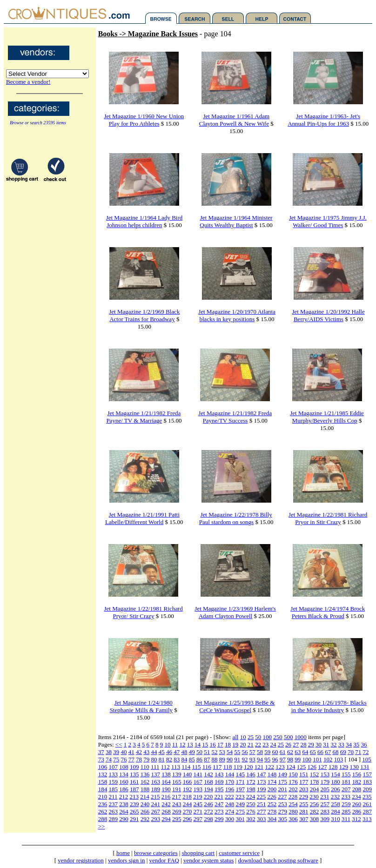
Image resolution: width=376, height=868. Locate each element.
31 (326, 744)
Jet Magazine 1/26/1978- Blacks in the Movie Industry (328, 706)
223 (240, 797)
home (123, 853)
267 (155, 811)
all (235, 737)
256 (315, 804)
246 (208, 804)
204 (315, 789)
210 (103, 797)
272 (208, 811)
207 (346, 789)
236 (103, 804)
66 (320, 752)
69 (343, 752)
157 (367, 774)
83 (177, 759)
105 (367, 759)
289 (113, 819)
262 (103, 811)
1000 (301, 737)
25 (251, 737)
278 (272, 811)
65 (313, 752)
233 (346, 797)
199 (262, 789)
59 (267, 752)
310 (336, 819)
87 (207, 759)
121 (259, 767)
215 (155, 797)
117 (217, 767)
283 (325, 811)
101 (317, 759)
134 (124, 774)
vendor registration (81, 860)
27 (296, 744)
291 (134, 819)
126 (312, 767)
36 (364, 744)
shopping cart (198, 853)
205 (325, 789)
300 (230, 819)
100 (267, 737)
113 (176, 767)
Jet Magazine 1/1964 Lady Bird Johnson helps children (144, 221)
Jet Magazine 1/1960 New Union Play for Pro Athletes (144, 120)
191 (177, 789)
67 (328, 752)
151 (304, 774)
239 (134, 804)
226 (272, 797)
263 (113, 811)
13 (190, 744)
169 (219, 782)
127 (322, 767)
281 (304, 811)
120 (248, 767)
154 (336, 774)
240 (145, 804)
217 (176, 797)
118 (227, 767)
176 (293, 782)
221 (219, 797)
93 (252, 759)
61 (283, 752)
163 (155, 782)
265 (134, 811)
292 (145, 819)
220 (208, 797)
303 (262, 819)
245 (198, 804)
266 (145, 811)
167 (198, 782)
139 (177, 774)
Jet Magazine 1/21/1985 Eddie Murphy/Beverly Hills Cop (327, 417)
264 (124, 811)
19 (235, 744)
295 (177, 819)
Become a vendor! (28, 82)
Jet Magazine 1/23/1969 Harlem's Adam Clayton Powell (235, 612)
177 (304, 782)
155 (346, 774)
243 (177, 804)
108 (124, 767)
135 (134, 774)
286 (357, 811)
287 (367, 811)
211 (113, 797)
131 (365, 767)
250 (278, 737)
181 (346, 782)
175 (282, 782)
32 (334, 744)
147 (262, 774)
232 (336, 797)
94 (260, 759)
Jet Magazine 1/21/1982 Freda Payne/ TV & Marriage (143, 417)
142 (208, 774)
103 (339, 759)
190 (166, 789)
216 (166, 797)
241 (155, 804)
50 (258, 737)
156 (357, 774)
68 (335, 752)
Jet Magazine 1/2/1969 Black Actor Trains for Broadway (144, 315)
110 (145, 767)
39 (116, 752)
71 (358, 752)
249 (240, 804)
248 (230, 804)
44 (154, 752)
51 (207, 752)
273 (219, 811)
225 (261, 797)
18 (228, 744)
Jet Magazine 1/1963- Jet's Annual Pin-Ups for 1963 (324, 120)
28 (304, 744)
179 (325, 782)
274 (230, 811)
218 (187, 797)
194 (208, 789)
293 (155, 819)
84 (184, 759)
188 (145, 789)
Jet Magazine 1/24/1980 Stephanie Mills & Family (141, 706)
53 (222, 752)
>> (102, 826)
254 (293, 804)
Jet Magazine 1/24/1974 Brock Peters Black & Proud (328, 612)
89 (222, 759)
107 (113, 767)
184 (103, 789)
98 (290, 759)
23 (265, 744)
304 (272, 819)
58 (260, 752)
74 (109, 759)
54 (230, 752)
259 (346, 804)
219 (198, 797)
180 (336, 782)
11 (175, 744)
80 (154, 759)
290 (124, 819)
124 (291, 767)
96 (275, 759)
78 (139, 759)
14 (198, 744)
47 (177, 752)
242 (166, 804)
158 (103, 782)
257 (325, 804)
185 (113, 789)
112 (165, 767)
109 (134, 767)
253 (282, 804)
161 (134, 782)
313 (367, 819)
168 (208, 782)
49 (192, 752)
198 (251, 789)
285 (346, 811)
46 (169, 752)
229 (303, 797)
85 (192, 759)
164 (166, 782)
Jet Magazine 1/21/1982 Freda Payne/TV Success (235, 417)
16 (213, 744)
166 (188, 782)
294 (166, 819)
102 (328, 759)
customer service (239, 853)
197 (240, 789)
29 (311, 744)
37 (101, 752)
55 (237, 752)
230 (314, 797)
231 (325, 797)
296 (188, 819)
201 (282, 789)
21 (251, 744)
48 (184, 752)
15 (205, 744)
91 (237, 759)
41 (131, 752)
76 (124, 759)
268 (166, 811)
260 (357, 804)
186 (124, 789)
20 (243, 744)
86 (199, 759)
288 (103, 819)
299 (219, 819)
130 (354, 767)
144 (230, 774)
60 (275, 752)
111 (155, 767)
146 (251, 774)
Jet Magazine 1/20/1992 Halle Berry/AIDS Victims (328, 315)
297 (198, 819)
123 (280, 767)
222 (229, 797)
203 (304, 789)
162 (145, 782)
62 (290, 752)
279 (282, 811)
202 (293, 789)
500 (289, 737)
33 (341, 744)
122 (269, 767)
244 (188, 804)
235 (367, 797)
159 (113, 782)
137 (155, 774)
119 (238, 767)
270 (188, 811)
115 (197, 767)
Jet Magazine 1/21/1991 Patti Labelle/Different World (142, 518)
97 (283, 759)
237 (113, 804)
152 (315, 774)
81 (162, 759)
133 (113, 774)
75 (116, 759)
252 (272, 804)
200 (272, 789)
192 (188, 789)
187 (134, 789)
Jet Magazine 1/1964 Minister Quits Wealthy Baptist (236, 221)
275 (240, 811)
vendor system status (208, 860)
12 (183, 744)
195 (219, 789)
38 (109, 752)
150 (293, 774)
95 (267, 759)
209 (367, 789)
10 (243, 737)
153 (325, 774)
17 (220, 744)
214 (145, 797)
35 (356, 744)
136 (145, 774)
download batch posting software (278, 860)
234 (356, 797)
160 (124, 782)
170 (230, 782)
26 (288, 744)
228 (293, 797)
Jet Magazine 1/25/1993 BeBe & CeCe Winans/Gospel (235, 706)
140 (188, 774)
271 (198, 811)
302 (251, 819)
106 (103, 767)
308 (315, 819)
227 (282, 797)
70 (351, 752)
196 (230, 789)
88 (214, 759)
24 (273, 744)
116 (207, 767)
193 (198, 789)
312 (356, 819)
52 (214, 752)
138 (166, 774)
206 (336, 789)
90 (230, 759)
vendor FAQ (164, 860)
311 (346, 819)
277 (262, 811)
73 (101, 759)
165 (177, 782)
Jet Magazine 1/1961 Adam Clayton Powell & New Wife (234, 120)
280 (293, 811)
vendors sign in (126, 860)
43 (146, 752)
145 (240, 774)
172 (251, 782)
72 (366, 752)
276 (251, 811)
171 (240, 782)
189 (155, 789)
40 (124, 752)
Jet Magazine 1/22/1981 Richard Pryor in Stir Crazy (328, 518)
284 (336, 811)
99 (298, 759)
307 (304, 819)
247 (219, 804)
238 (124, 804)
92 (245, 759)
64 (305, 752)
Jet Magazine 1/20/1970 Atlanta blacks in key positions (237, 315)
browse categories (156, 853)
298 (208, 819)
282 (315, 811)
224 (251, 797)
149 (282, 774)
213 (134, 797)
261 (367, 804)
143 (219, 774)
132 (103, 774)
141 (198, 774)
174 (272, 782)
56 (245, 752)
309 (325, 819)
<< (119, 744)
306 (293, 819)
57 (252, 752)
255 (304, 804)
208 (357, 789)
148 (272, 774)
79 (146, 759)
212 (124, 797)
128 (333, 767)
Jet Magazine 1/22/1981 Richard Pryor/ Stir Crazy (143, 612)
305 (282, 819)
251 (262, 804)
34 (349, 744)
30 (319, 744)
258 (336, 804)
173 (262, 782)
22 (258, 744)
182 (357, 782)
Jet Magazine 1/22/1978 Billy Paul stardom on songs (236, 518)
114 (186, 767)
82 (169, 759)
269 (177, 811)
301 (240, 819)
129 (344, 767)
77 (131, 759)
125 (302, 767)
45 (162, 752)
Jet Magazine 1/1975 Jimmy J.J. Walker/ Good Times (328, 221)
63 (298, 752)
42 (139, 752)
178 (315, 782)
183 (367, 782)
